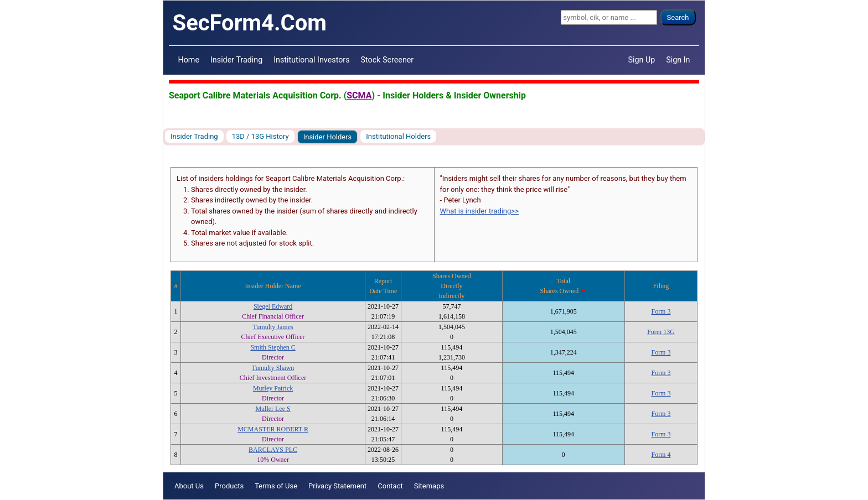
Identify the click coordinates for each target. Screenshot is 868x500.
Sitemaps (429, 486)
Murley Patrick (273, 388)
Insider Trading (236, 60)
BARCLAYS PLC (273, 450)
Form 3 (661, 311)
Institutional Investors (311, 60)
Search (678, 17)
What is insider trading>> (479, 211)
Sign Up (642, 60)
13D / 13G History (260, 136)
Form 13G (661, 332)
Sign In (678, 60)
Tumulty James (273, 327)
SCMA (359, 95)
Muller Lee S (273, 409)
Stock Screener (387, 60)
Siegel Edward (273, 306)
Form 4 (661, 455)
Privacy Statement (337, 486)
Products (229, 486)
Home (189, 60)
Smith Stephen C (273, 347)
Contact (390, 486)
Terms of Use (276, 486)
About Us (189, 486)
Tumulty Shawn (273, 368)
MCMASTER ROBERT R (273, 429)
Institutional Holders (398, 136)
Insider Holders (328, 137)
